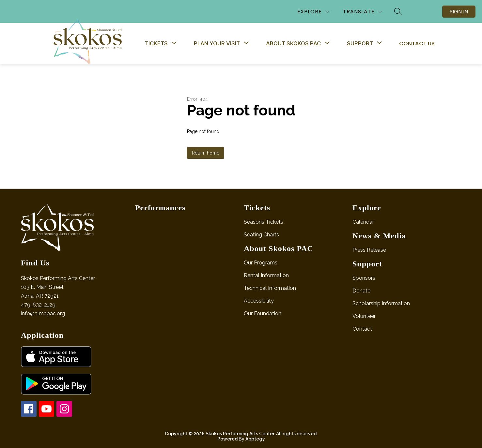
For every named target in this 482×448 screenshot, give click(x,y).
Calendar (363, 222)
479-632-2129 (38, 305)
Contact (362, 329)
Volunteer (364, 316)
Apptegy (255, 439)
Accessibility (259, 301)
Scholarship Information (381, 303)
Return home (206, 153)
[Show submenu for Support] (360, 43)
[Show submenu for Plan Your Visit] (217, 43)
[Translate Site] (363, 12)
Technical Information (270, 288)
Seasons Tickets (264, 222)
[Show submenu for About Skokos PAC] (293, 43)
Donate (361, 291)
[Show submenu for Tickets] (156, 43)
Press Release (369, 250)
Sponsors (364, 278)
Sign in (459, 12)
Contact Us (417, 44)
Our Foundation (263, 314)
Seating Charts (261, 235)
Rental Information (266, 275)
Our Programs (261, 263)
